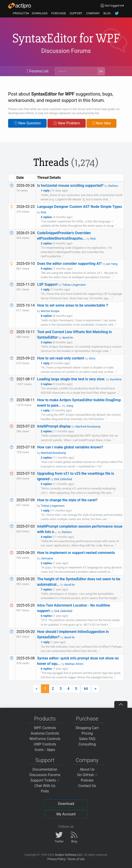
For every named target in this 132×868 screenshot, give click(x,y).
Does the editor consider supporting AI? (69, 264)
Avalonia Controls (45, 733)
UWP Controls (45, 744)
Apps (51, 750)
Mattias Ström (74, 664)
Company (87, 760)
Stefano (113, 186)
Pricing (87, 733)
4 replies (47, 537)
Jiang (70, 406)
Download (66, 804)
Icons (39, 750)
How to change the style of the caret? (67, 500)
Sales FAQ (87, 739)
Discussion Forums (66, 51)
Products (45, 719)
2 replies (47, 217)
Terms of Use (76, 859)
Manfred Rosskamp (88, 427)
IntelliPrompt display (54, 426)
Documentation (45, 769)
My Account (66, 814)
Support (45, 760)
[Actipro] (20, 6)
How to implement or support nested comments (76, 553)
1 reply (45, 191)
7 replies (47, 589)
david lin (68, 338)
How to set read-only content (61, 358)
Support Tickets (45, 780)
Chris (92, 358)
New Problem (67, 123)
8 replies (47, 316)
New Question (27, 123)
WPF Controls (45, 728)
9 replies (47, 269)
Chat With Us (45, 786)
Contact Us (87, 786)
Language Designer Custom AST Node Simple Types (80, 207)
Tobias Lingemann (74, 285)
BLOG (107, 13)
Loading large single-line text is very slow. (71, 379)
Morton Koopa (50, 311)
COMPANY (93, 13)
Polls (45, 791)
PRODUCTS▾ (21, 13)
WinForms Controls (45, 739)
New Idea (101, 123)
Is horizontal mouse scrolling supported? (70, 186)
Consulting (87, 744)
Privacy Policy (56, 859)
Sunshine (116, 379)
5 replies (47, 484)
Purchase (87, 719)
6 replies (47, 616)
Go (101, 71)
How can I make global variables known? (70, 447)
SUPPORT (76, 13)
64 (86, 689)
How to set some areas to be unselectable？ (73, 305)
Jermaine (47, 558)
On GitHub (87, 775)
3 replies (47, 342)
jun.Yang (112, 264)
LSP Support (47, 284)
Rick (44, 212)
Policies (87, 780)
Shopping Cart (87, 728)
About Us (87, 769)
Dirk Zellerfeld (63, 479)
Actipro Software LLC (69, 855)
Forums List (37, 71)
